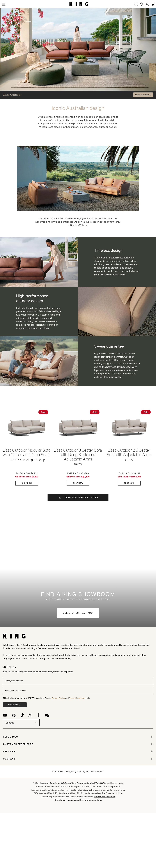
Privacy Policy (58, 698)
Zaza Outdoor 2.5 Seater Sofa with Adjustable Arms (129, 453)
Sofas (28, 31)
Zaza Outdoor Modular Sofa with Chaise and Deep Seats (27, 453)
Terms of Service (77, 698)
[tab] (78, 737)
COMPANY (9, 759)
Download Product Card (78, 497)
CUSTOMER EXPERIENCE (18, 744)
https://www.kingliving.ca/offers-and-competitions (78, 800)
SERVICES (9, 751)
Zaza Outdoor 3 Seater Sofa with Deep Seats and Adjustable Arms (78, 455)
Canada (21, 723)
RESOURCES (11, 737)
